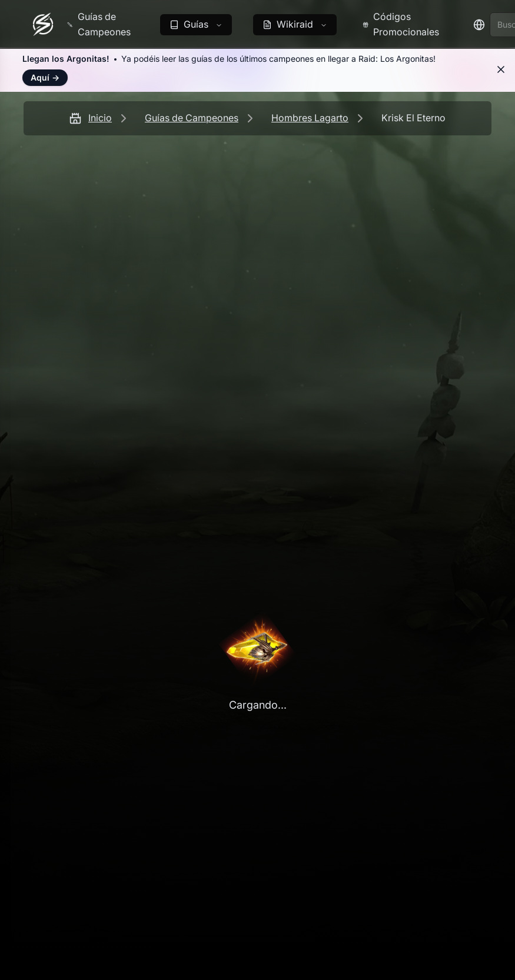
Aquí (45, 77)
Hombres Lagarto (310, 118)
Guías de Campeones (192, 118)
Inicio (100, 118)
